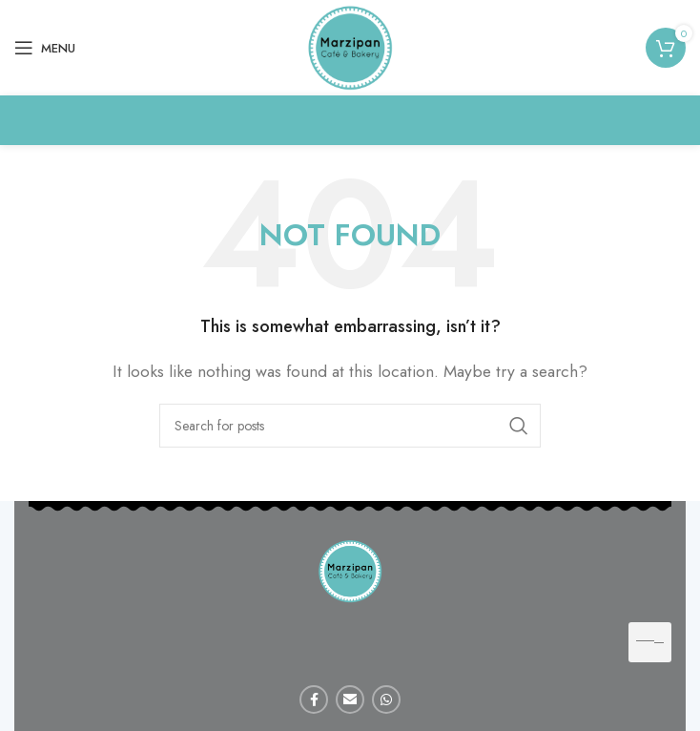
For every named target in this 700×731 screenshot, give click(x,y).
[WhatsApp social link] (386, 700)
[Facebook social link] (314, 700)
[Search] (350, 426)
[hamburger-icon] (650, 642)
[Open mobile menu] (45, 48)
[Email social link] (350, 700)
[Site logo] (350, 46)
